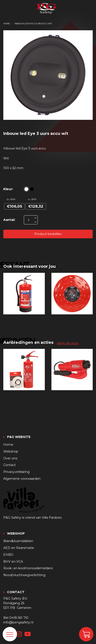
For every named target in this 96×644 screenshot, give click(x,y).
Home (7, 24)
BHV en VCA (13, 562)
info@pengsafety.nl (18, 622)
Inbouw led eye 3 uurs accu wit (33, 24)
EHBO (8, 555)
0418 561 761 (19, 618)
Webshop (11, 451)
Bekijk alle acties (68, 343)
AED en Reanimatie (19, 548)
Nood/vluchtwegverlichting (24, 575)
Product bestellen (48, 234)
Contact (9, 465)
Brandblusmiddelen (18, 541)
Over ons (10, 458)
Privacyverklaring (16, 472)
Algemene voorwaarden (22, 479)
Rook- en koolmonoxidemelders (28, 568)
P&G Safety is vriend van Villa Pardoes (32, 518)
